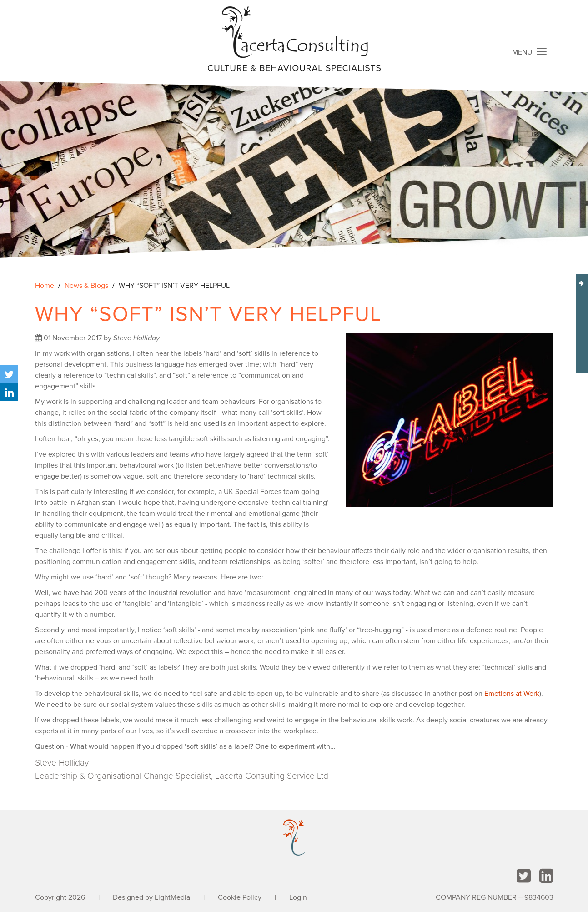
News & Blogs (86, 286)
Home (45, 286)
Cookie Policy (240, 897)
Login (298, 897)
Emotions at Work (512, 694)
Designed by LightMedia (151, 897)
